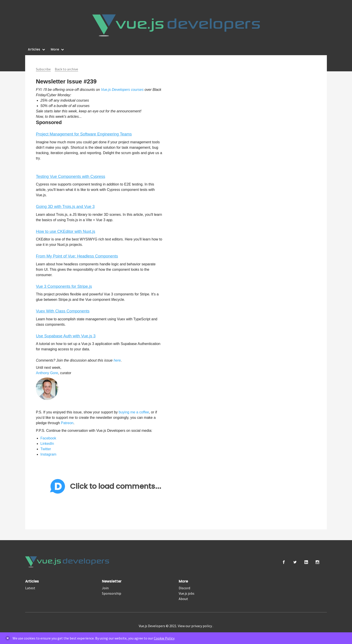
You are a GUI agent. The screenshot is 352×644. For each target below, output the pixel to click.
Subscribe (43, 69)
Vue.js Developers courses (122, 90)
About (183, 599)
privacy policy (202, 626)
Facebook (48, 438)
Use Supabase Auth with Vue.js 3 (66, 336)
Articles (34, 49)
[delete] (8, 638)
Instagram (48, 454)
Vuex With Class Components (63, 311)
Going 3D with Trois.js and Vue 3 (65, 207)
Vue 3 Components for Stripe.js (64, 286)
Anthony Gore (47, 373)
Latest (30, 588)
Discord (184, 588)
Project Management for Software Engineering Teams (84, 134)
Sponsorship (112, 593)
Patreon (67, 423)
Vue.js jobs (187, 593)
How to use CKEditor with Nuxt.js (66, 231)
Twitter (46, 449)
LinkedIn (47, 444)
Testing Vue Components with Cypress (70, 177)
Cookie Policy (164, 638)
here (117, 360)
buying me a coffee (134, 412)
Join (105, 588)
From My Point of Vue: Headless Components (77, 256)
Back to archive (66, 69)
